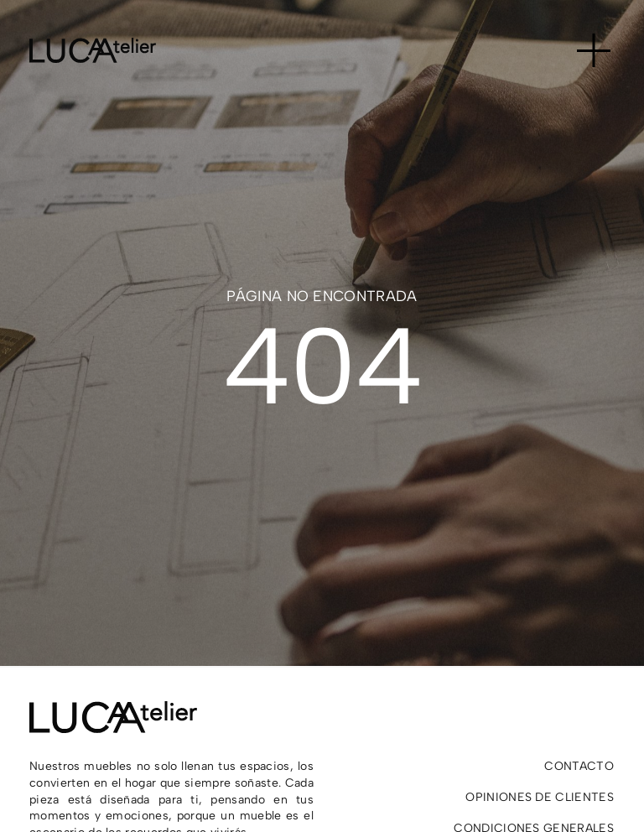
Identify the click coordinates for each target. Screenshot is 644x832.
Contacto (579, 766)
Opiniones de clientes (540, 797)
